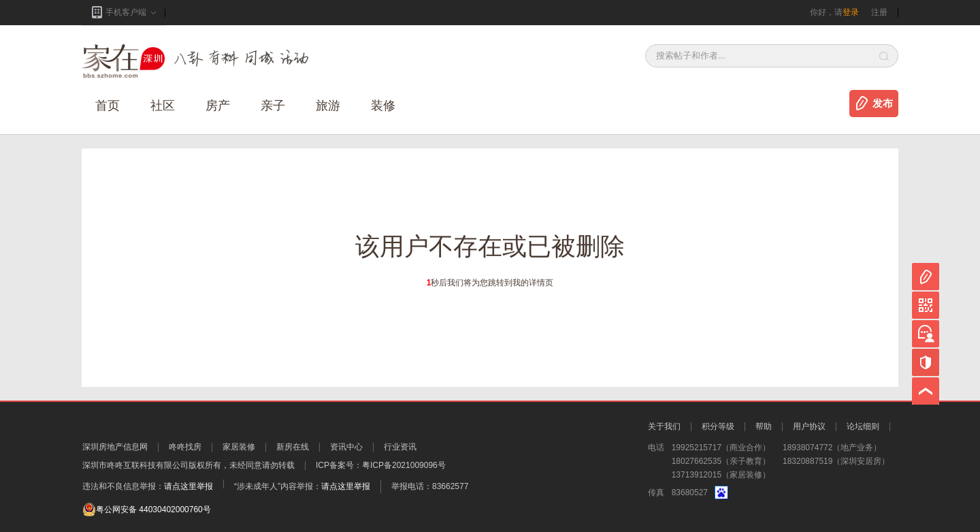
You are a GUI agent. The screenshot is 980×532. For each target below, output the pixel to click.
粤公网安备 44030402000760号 (147, 510)
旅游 (328, 106)
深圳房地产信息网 (115, 447)
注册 (879, 12)
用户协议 (809, 426)
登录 (851, 12)
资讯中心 (346, 447)
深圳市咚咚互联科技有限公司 (135, 465)
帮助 (764, 426)
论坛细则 (863, 426)
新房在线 (293, 447)
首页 (108, 106)
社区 (163, 106)
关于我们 (664, 426)
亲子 (273, 106)
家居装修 (239, 447)
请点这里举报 (189, 486)
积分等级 (718, 426)
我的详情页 (533, 283)
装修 (383, 106)
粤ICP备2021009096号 (404, 465)
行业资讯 (400, 447)
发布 (883, 104)
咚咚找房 (185, 447)
